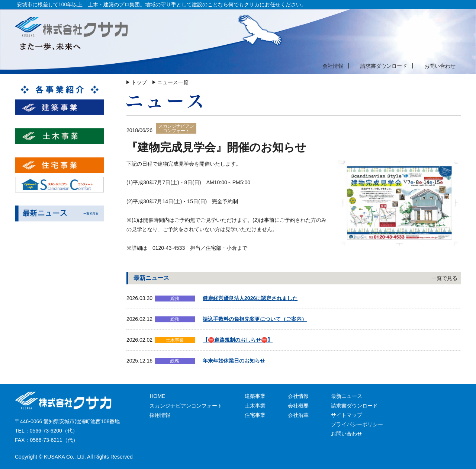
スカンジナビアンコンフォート (186, 406)
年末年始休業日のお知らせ (234, 361)
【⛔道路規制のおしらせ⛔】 (238, 340)
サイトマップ (347, 415)
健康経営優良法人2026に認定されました (250, 298)
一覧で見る (444, 278)
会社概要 (298, 406)
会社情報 (333, 66)
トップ (139, 82)
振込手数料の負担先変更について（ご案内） (255, 319)
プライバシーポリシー (357, 424)
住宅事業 (255, 415)
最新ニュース (347, 396)
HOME (157, 396)
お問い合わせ (440, 66)
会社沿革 (298, 415)
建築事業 (255, 396)
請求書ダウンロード (384, 66)
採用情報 (160, 415)
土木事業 (255, 406)
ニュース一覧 (173, 82)
